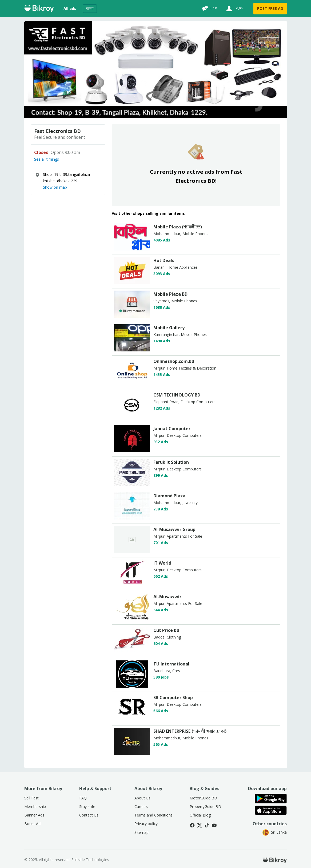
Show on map (55, 187)
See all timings (47, 159)
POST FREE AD (270, 8)
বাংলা (90, 8)
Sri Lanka (275, 832)
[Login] (234, 9)
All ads (70, 8)
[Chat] (209, 9)
